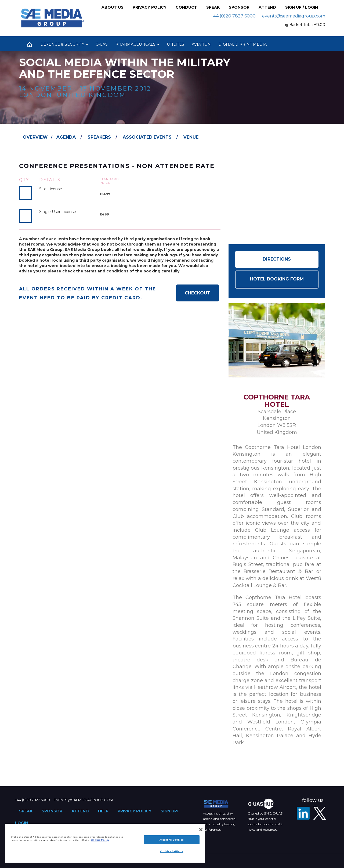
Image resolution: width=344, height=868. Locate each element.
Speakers (99, 137)
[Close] (201, 830)
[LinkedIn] (303, 813)
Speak (213, 7)
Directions (277, 259)
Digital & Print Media (242, 44)
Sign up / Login (302, 7)
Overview (35, 137)
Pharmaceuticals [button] (137, 44)
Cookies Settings (172, 851)
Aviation (201, 44)
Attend (267, 7)
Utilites (175, 44)
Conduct (186, 7)
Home (30, 44)
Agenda (66, 137)
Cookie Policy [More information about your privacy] (100, 840)
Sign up (169, 811)
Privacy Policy (150, 7)
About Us (113, 7)
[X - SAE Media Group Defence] (320, 813)
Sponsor (239, 7)
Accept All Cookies (172, 840)
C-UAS (102, 44)
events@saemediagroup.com (294, 16)
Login (21, 823)
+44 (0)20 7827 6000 (233, 16)
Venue (191, 137)
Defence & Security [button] (64, 44)
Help (103, 811)
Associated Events (147, 137)
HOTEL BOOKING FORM (277, 279)
